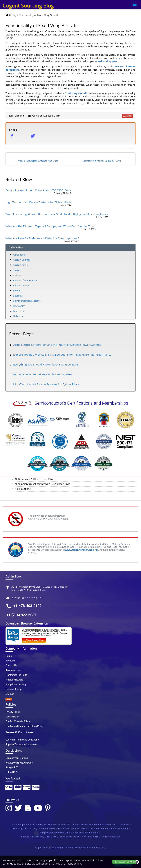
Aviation (18, 275)
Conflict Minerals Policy (18, 721)
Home (9, 656)
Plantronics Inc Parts (16, 675)
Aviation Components (25, 280)
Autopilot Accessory (16, 684)
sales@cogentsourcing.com (27, 597)
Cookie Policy (12, 717)
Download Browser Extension (27, 623)
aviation (128, 116)
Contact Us (11, 665)
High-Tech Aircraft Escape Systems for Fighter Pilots (38, 202)
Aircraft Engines (22, 260)
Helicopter (19, 316)
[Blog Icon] (28, 808)
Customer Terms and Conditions (22, 740)
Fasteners (18, 311)
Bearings (18, 296)
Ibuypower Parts (14, 670)
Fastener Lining (13, 689)
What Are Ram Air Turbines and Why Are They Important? (42, 238)
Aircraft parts (20, 265)
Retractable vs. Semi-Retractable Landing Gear (43, 374)
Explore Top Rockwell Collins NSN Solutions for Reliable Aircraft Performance (62, 355)
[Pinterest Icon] (48, 808)
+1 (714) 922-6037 (21, 615)
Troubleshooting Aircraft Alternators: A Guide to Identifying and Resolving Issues (57, 214)
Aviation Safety (21, 285)
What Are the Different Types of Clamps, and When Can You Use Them (50, 226)
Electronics (19, 306)
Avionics (18, 290)
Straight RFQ (12, 767)
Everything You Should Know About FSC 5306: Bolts (38, 190)
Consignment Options (17, 758)
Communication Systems (27, 301)
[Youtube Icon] (38, 808)
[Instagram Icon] (9, 808)
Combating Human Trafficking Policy (25, 726)
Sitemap (10, 694)
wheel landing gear (106, 61)
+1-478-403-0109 (27, 606)
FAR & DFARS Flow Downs (19, 763)
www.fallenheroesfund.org (81, 550)
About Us (10, 661)
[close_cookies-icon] (137, 862)
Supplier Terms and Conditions (21, 744)
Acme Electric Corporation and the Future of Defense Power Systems (57, 345)
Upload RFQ (12, 772)
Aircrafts (18, 270)
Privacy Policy (13, 712)
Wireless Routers (14, 680)
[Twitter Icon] (18, 808)
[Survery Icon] (35, 640)
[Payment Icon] (9, 788)
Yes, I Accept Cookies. (124, 862)
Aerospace (19, 255)
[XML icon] (70, 699)
